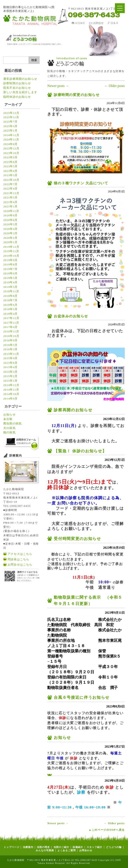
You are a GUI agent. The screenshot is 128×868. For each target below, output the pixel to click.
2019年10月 (11, 256)
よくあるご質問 (67, 850)
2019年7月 (10, 269)
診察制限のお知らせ (17, 83)
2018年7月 (10, 300)
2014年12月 (11, 385)
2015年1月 (10, 381)
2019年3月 (10, 287)
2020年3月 (10, 233)
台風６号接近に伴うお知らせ (82, 697)
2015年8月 (10, 363)
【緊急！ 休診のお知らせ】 (80, 451)
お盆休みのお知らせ (71, 316)
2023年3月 (10, 175)
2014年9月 (10, 399)
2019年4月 (10, 282)
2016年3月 (10, 349)
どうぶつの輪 (114, 847)
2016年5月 (10, 345)
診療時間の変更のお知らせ (77, 95)
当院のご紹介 (61, 847)
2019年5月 (10, 278)
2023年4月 (10, 171)
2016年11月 (11, 331)
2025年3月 (10, 126)
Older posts (115, 86)
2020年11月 (11, 211)
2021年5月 (10, 198)
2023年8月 (10, 162)
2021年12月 (11, 193)
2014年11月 (11, 390)
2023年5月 (10, 166)
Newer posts (58, 86)
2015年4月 (10, 367)
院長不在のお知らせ (17, 88)
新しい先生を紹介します (20, 92)
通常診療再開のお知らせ (20, 79)
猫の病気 (9, 432)
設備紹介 (78, 847)
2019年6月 (10, 273)
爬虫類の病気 (13, 424)
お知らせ (9, 415)
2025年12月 (11, 113)
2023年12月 (11, 149)
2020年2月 (10, 238)
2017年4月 (10, 327)
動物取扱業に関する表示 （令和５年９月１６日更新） (88, 601)
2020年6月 (10, 220)
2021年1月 (10, 207)
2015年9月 (10, 358)
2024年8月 (10, 144)
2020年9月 (10, 215)
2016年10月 (11, 336)
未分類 (8, 419)
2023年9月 (10, 157)
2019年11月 (11, 251)
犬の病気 (9, 428)
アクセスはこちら (20, 554)
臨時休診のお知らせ (17, 97)
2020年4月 (10, 229)
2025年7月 (10, 122)
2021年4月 (10, 202)
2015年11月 (11, 354)
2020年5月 (10, 224)
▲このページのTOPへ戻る (107, 830)
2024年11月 (11, 140)
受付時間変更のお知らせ (77, 539)
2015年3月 (10, 372)
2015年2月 (10, 376)
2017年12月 (11, 318)
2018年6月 (10, 305)
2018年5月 (10, 309)
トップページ (12, 847)
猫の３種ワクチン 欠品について (81, 183)
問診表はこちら (18, 559)
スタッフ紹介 (94, 847)
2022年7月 (10, 184)
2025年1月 (10, 131)
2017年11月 (11, 323)
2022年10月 (11, 180)
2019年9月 (10, 260)
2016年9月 (10, 340)
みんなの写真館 (45, 850)
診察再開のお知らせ (73, 410)
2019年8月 (10, 265)
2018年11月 (11, 291)
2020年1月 (10, 242)
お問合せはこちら (20, 565)
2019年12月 (11, 247)
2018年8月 (10, 296)
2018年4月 (10, 314)
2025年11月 (11, 117)
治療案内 (28, 847)
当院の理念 (43, 847)
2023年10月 (11, 153)
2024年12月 (11, 135)
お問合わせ (86, 850)
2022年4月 (10, 189)
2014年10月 (11, 394)
